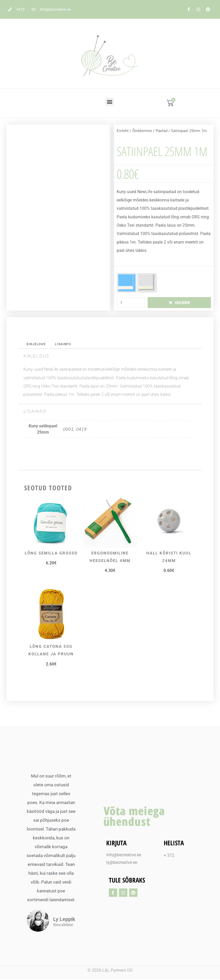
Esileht (123, 131)
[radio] (127, 283)
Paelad (162, 131)
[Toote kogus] (131, 303)
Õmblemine (142, 131)
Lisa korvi (182, 303)
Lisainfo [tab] (64, 345)
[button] (109, 102)
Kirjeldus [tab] (37, 345)
